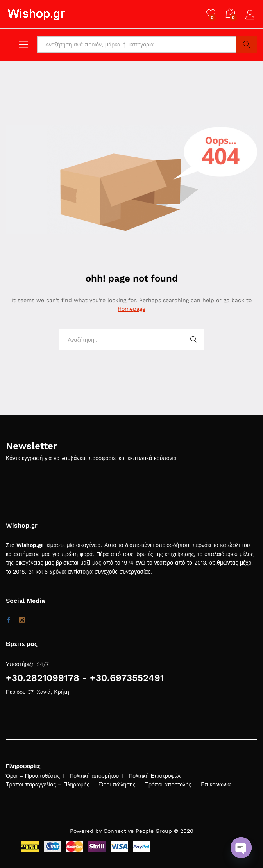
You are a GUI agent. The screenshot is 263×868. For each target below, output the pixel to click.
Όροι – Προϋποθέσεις (33, 776)
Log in (251, 15)
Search (247, 45)
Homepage (131, 309)
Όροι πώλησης (117, 784)
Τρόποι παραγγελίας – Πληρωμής (48, 784)
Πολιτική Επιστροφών (155, 776)
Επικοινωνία (216, 784)
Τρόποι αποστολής (168, 784)
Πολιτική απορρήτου (94, 776)
